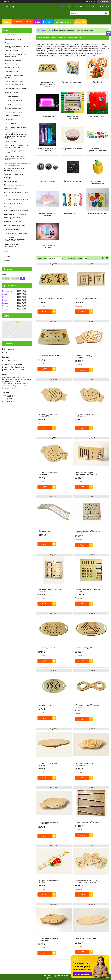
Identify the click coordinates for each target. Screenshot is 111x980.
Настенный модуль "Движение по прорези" (88, 532)
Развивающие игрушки (14, 112)
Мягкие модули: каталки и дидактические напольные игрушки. (15, 158)
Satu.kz (66, 976)
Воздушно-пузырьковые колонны (47, 150)
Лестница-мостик (46, 531)
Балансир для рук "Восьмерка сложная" (88, 706)
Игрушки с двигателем (13, 100)
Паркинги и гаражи (12, 72)
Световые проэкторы (47, 181)
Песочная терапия (47, 116)
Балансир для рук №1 (47, 648)
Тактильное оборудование (72, 82)
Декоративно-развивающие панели (97, 150)
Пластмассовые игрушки (14, 81)
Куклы (7, 43)
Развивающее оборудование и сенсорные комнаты (16, 164)
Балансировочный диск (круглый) (48, 764)
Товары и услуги (21, 21)
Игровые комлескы (97, 116)
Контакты (48, 22)
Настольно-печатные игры (15, 85)
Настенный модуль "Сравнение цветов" (88, 590)
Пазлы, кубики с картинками (15, 89)
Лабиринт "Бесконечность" (87, 939)
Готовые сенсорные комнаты (47, 247)
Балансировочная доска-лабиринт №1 (86, 357)
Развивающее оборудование (72, 118)
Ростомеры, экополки (72, 213)
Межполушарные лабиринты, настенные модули (47, 84)
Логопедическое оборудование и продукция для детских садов (15, 239)
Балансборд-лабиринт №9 (49, 356)
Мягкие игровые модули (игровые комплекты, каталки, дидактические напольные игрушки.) (16, 135)
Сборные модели (11, 51)
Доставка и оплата (64, 22)
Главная (7, 22)
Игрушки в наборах (12, 64)
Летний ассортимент (13, 116)
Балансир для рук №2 (85, 648)
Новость (7, 261)
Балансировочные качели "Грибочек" (49, 881)
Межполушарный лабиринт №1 (88, 299)
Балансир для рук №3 (47, 705)
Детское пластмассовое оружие (14, 76)
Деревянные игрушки (13, 39)
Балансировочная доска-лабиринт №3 (49, 415)
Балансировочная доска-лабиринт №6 (49, 474)
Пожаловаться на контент (61, 978)
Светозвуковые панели (72, 181)
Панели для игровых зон (97, 213)
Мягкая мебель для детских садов (15, 128)
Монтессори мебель (12, 230)
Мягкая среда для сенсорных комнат (98, 182)
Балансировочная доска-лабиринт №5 (49, 823)
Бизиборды (97, 82)
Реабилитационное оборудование (12, 245)
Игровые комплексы (12, 68)
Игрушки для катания (13, 104)
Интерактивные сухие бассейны (47, 215)
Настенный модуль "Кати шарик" (89, 822)
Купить (45, 312)
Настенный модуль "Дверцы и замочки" (50, 590)
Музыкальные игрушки (13, 60)
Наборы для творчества (14, 93)
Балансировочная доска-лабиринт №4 (86, 415)
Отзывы (7, 256)
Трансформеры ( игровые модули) (14, 152)
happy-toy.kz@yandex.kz (13, 364)
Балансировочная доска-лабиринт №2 (86, 764)
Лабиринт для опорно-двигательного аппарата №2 (87, 474)
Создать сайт (5, 2)
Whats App (81, 22)
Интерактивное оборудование (16, 234)
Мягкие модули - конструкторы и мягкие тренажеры (16, 146)
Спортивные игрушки (13, 108)
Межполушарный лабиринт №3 (51, 299)
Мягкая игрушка (11, 124)
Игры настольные (11, 96)
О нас (37, 22)
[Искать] (106, 13)
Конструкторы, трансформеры (16, 47)
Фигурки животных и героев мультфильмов (15, 55)
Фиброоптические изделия (72, 149)
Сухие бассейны (11, 142)
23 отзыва (92, 2)
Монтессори (9, 120)
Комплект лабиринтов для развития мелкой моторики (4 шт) (88, 882)
